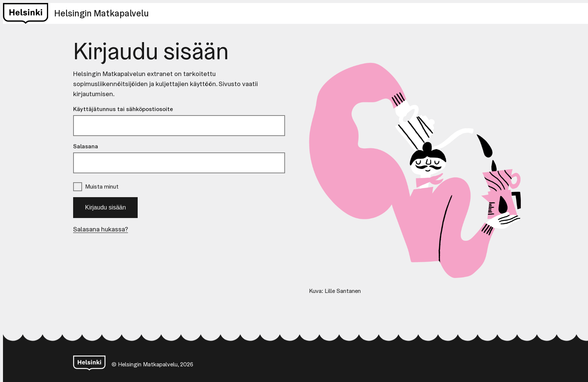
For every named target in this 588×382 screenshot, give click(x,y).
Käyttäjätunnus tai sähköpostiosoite (123, 109)
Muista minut (102, 187)
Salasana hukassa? (101, 229)
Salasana (86, 146)
